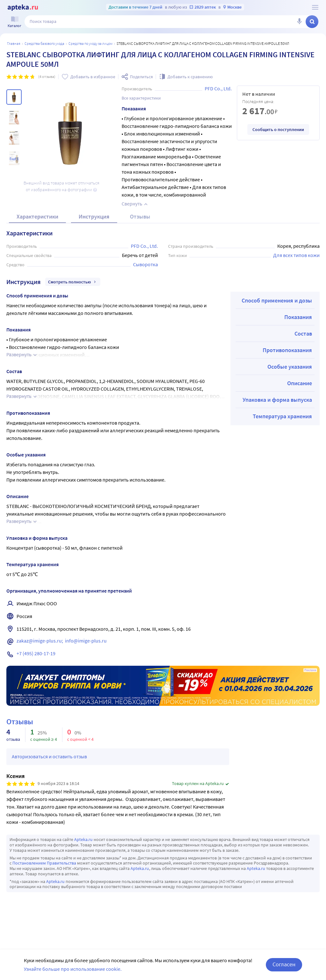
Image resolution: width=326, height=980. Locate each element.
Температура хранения (282, 416)
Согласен (284, 964)
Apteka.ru (83, 839)
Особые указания (290, 367)
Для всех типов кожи (296, 255)
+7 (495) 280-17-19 (36, 653)
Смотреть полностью (73, 282)
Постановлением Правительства (44, 863)
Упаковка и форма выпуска (277, 400)
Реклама (310, 670)
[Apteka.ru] (23, 8)
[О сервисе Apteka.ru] (315, 7)
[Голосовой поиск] (299, 22)
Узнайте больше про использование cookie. (73, 969)
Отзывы (140, 216)
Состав (303, 334)
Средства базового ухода (44, 43)
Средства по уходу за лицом (90, 43)
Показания (298, 317)
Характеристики (37, 216)
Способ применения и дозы (277, 300)
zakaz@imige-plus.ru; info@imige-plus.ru (62, 641)
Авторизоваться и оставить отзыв (49, 756)
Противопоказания (287, 350)
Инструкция (94, 216)
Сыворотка (145, 264)
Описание (300, 383)
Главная (14, 43)
